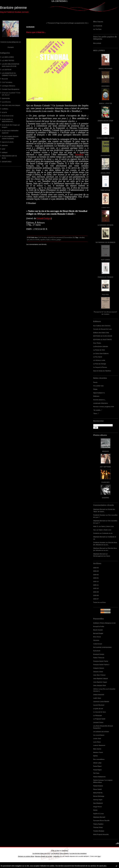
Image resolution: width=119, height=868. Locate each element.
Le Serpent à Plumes (100, 367)
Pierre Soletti (97, 789)
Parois (95, 382)
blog (99, 856)
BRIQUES (106, 451)
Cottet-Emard (98, 644)
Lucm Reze (97, 742)
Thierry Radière (98, 824)
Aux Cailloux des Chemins (102, 326)
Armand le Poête (99, 626)
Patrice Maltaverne (99, 777)
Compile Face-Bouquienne (11, 89)
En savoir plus (102, 866)
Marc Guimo (97, 749)
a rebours (53, 240)
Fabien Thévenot (99, 658)
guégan (59, 240)
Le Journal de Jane (99, 712)
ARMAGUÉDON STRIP (105, 121)
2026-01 (96, 578)
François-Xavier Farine (101, 661)
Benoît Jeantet (98, 630)
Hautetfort (65, 851)
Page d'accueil (61, 23)
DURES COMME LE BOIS (105, 138)
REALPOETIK (98, 793)
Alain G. (96, 526)
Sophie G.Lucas (98, 814)
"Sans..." (96, 413)
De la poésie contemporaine (102, 647)
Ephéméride (6, 98)
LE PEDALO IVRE (99, 360)
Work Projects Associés (101, 834)
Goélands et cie (107, 533)
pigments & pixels (8, 142)
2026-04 (96, 568)
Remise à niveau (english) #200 (104, 407)
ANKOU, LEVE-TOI (105, 103)
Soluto (95, 810)
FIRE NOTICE (105, 190)
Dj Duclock (97, 651)
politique (5, 152)
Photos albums (100, 435)
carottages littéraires (9, 86)
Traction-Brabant (99, 831)
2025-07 (96, 599)
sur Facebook (98, 26)
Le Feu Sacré (98, 357)
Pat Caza (96, 773)
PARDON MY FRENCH (105, 277)
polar (4, 149)
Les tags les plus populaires (78, 853)
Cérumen (96, 640)
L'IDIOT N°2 (106, 208)
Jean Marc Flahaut (99, 675)
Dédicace (96, 396)
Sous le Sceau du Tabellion (102, 371)
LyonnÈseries (6, 102)
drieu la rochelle (35, 240)
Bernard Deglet (98, 633)
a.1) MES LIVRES (8, 57)
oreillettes (5, 109)
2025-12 (96, 581)
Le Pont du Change (100, 364)
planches (5, 145)
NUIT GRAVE (106, 260)
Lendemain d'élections (101, 403)
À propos (11, 47)
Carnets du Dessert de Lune (102, 329)
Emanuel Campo (99, 654)
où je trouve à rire (8, 116)
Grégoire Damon (99, 668)
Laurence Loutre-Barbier (101, 701)
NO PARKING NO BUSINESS (105, 242)
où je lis (4, 112)
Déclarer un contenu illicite (26, 856)
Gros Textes (97, 343)
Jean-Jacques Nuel (100, 685)
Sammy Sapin (98, 800)
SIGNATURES (7, 162)
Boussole (5, 79)
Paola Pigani (97, 766)
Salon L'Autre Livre (108, 526)
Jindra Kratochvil (99, 695)
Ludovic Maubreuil (99, 745)
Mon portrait (97, 43)
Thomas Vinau (98, 827)
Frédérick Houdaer (99, 515)
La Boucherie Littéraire (101, 346)
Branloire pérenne (13, 8)
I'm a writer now (98, 386)
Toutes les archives (99, 602)
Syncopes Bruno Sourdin (101, 820)
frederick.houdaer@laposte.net (11, 42)
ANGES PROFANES (105, 69)
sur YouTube (97, 29)
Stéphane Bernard (99, 509)
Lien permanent (58, 237)
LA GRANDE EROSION (106, 225)
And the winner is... (99, 400)
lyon (28, 240)
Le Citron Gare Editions (101, 353)
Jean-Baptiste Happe (100, 682)
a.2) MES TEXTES (8, 61)
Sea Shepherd (98, 803)
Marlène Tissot (98, 752)
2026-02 (96, 575)
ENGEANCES (105, 155)
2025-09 (96, 592)
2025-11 (96, 585)
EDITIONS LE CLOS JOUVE (103, 336)
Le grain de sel (98, 708)
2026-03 (96, 571)
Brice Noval (97, 637)
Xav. (95, 530)
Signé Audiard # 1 (99, 393)
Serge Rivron (98, 807)
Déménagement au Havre (102, 556)
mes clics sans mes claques (11, 105)
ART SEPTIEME (105, 467)
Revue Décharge (99, 796)
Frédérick (96, 533)
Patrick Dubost (98, 786)
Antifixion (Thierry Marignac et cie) (104, 623)
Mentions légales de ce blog (44, 856)
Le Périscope (98, 715)
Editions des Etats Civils (101, 333)
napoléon (43, 240)
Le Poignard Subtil (99, 719)
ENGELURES (105, 173)
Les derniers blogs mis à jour (41, 853)
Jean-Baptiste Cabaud (100, 678)
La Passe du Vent (99, 350)
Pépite (95, 389)
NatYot (95, 756)
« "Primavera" (51, 23)
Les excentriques (99, 735)
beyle (48, 240)
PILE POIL (105, 294)
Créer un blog (55, 851)
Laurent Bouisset (99, 705)
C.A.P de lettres (7, 82)
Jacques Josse (98, 672)
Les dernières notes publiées (60, 853)
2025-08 (96, 595)
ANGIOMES (105, 86)
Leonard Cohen (98, 722)
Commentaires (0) (69, 237)
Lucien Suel (97, 738)
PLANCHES (105, 482)
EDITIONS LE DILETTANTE (102, 339)
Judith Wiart (97, 698)
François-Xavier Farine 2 (101, 665)
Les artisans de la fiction (101, 731)
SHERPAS (105, 498)
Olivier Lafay (97, 763)
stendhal (82, 237)
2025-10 (96, 588)
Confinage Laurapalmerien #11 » (78, 23)
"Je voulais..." (98, 410)
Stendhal (79, 154)
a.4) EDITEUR (7, 70)
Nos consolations (99, 759)
